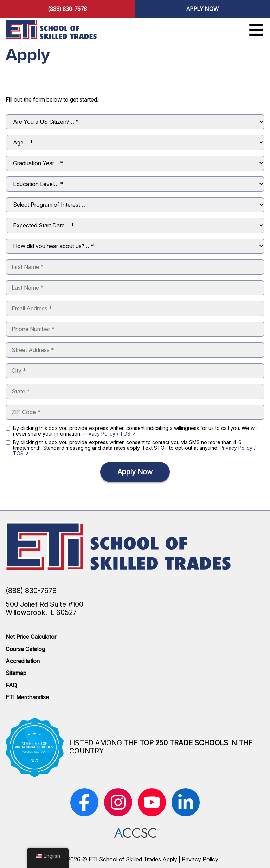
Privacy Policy (200, 859)
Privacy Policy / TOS (107, 434)
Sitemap (16, 673)
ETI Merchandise (27, 697)
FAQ (11, 685)
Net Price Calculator (31, 637)
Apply (170, 859)
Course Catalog (25, 649)
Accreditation (23, 661)
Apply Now (202, 9)
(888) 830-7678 (67, 9)
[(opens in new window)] (84, 802)
